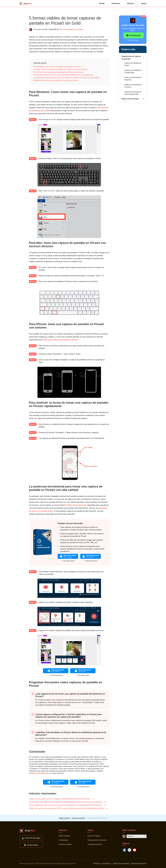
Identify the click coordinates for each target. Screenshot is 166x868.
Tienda (102, 3)
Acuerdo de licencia (139, 863)
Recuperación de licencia (97, 840)
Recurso (131, 3)
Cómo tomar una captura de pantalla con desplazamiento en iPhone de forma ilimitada (68, 802)
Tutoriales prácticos (95, 844)
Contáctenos (63, 840)
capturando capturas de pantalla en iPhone (60, 340)
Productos (116, 3)
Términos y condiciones (102, 863)
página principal (64, 818)
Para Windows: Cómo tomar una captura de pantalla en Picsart (57, 67)
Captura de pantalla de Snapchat (133, 79)
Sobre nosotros (64, 836)
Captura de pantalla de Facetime (133, 86)
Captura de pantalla (76, 29)
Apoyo (144, 3)
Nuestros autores (65, 844)
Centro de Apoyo (94, 836)
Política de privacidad (121, 863)
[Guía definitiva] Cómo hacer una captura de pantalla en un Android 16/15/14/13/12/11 (68, 805)
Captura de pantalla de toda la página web (133, 93)
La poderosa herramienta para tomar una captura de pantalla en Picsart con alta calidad (66, 78)
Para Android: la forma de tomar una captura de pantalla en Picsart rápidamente (63, 75)
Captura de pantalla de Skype (133, 64)
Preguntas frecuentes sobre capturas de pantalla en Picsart (56, 80)
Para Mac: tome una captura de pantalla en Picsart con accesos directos (60, 69)
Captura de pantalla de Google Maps (133, 71)
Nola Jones (63, 29)
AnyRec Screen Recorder (76, 505)
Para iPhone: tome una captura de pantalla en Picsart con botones (58, 72)
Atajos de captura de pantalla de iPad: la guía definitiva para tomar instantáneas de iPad (68, 808)
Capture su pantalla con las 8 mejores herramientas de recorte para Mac (62, 799)
